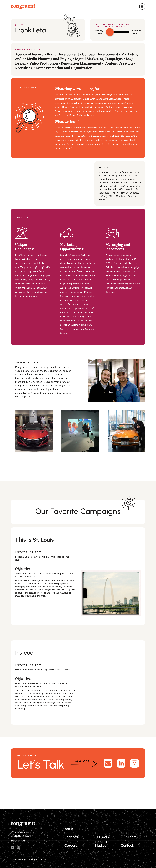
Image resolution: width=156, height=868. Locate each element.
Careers (71, 846)
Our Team (129, 837)
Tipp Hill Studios (101, 844)
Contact (127, 846)
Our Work (102, 837)
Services (71, 837)
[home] (23, 7)
